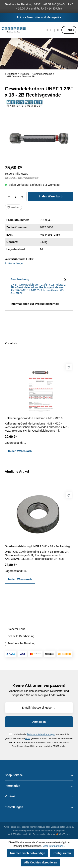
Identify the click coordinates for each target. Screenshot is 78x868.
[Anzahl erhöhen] (22, 197)
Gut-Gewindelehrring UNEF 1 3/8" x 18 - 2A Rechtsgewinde (39, 546)
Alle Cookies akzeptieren (41, 862)
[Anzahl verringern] (9, 197)
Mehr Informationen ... (54, 846)
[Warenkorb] (58, 30)
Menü (69, 30)
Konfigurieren (62, 853)
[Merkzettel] (51, 30)
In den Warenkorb (51, 196)
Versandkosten (58, 827)
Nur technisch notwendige (28, 853)
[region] (39, 139)
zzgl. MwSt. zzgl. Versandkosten (22, 178)
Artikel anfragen (15, 263)
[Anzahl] (16, 197)
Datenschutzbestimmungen (41, 734)
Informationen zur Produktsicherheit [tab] (35, 304)
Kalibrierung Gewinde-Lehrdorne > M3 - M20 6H (35, 418)
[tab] (39, 286)
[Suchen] (47, 30)
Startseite (11, 74)
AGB (28, 738)
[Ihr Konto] (54, 30)
